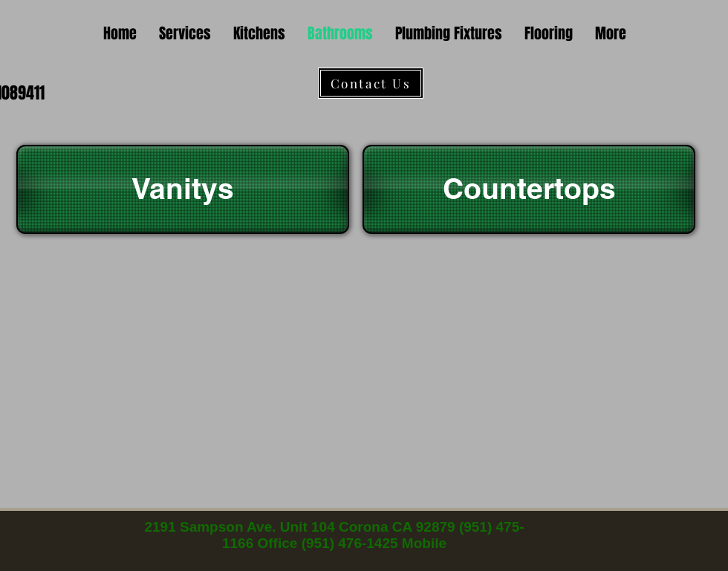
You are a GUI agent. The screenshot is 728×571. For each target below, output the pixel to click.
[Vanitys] (183, 189)
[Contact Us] (371, 83)
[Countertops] (529, 189)
